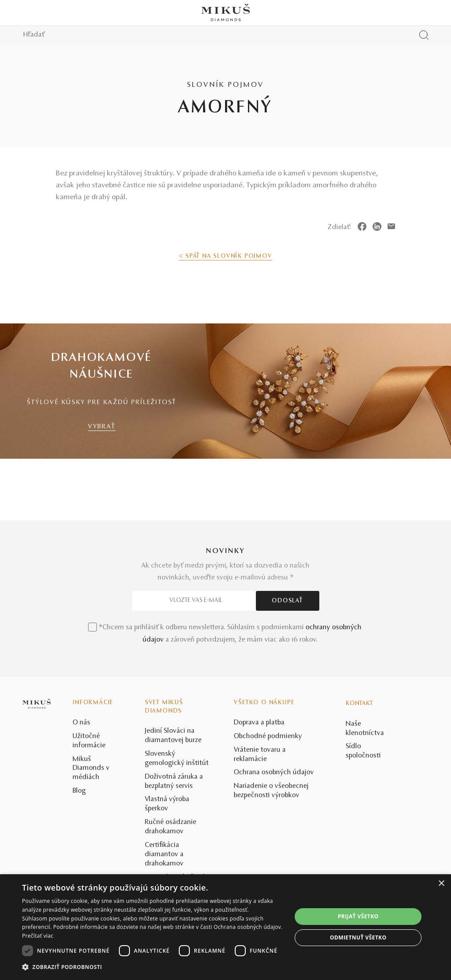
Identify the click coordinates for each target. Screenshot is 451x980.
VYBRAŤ (102, 427)
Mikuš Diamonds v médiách (91, 768)
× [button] (441, 884)
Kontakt (359, 704)
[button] (153, 967)
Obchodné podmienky (268, 736)
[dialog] (225, 927)
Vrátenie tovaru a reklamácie (260, 755)
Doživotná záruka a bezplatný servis (174, 781)
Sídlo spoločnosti (363, 751)
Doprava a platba (259, 723)
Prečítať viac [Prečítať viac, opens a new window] (38, 936)
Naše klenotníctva (365, 729)
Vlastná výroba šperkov (167, 804)
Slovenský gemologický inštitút (177, 759)
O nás (81, 723)
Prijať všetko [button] (358, 916)
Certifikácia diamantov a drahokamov (164, 854)
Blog (79, 791)
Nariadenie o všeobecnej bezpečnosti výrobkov (271, 791)
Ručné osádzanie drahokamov (171, 827)
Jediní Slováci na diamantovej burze (173, 736)
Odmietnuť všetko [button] (358, 937)
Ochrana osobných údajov (274, 772)
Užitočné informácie (89, 741)
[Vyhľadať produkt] (424, 35)
